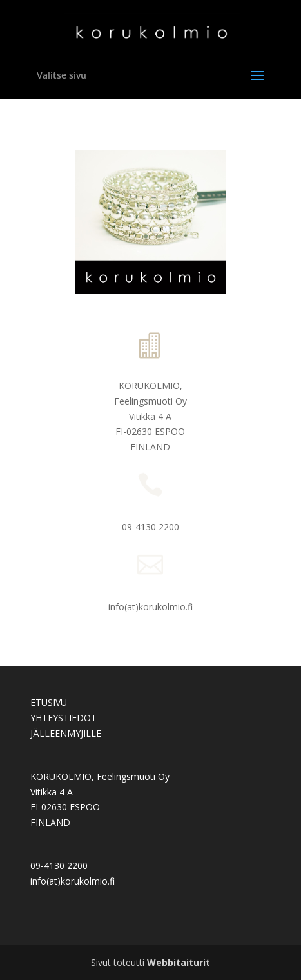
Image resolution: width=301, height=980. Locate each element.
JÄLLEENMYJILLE (66, 733)
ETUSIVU (49, 702)
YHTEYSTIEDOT (63, 718)
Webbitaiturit (179, 962)
